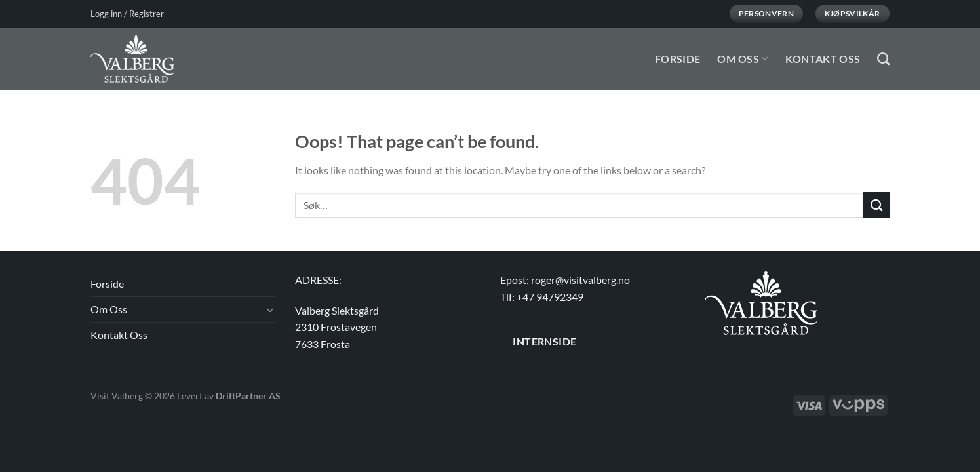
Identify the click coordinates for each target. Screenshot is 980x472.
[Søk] (883, 59)
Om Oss (742, 59)
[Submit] (876, 205)
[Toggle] (270, 309)
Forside (677, 59)
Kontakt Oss (823, 59)
